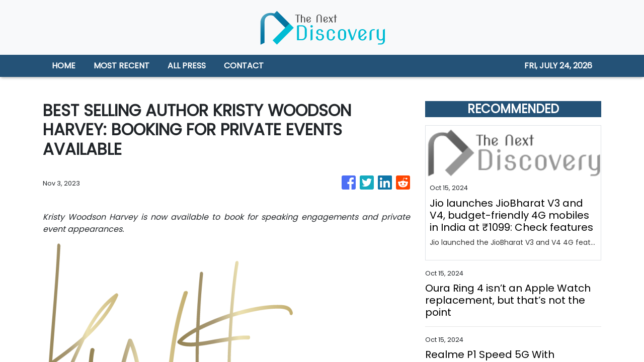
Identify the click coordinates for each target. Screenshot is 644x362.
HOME (64, 66)
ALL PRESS (187, 66)
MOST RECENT (122, 66)
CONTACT (244, 66)
